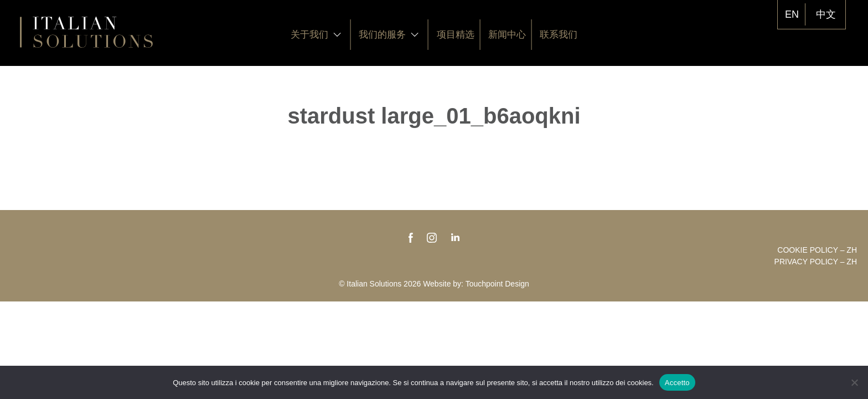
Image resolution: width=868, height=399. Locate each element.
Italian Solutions (86, 32)
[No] (854, 382)
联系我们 (559, 35)
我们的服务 (389, 35)
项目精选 (456, 35)
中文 (826, 14)
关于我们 (316, 35)
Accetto (677, 383)
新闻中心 (507, 35)
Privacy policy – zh (816, 262)
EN (792, 14)
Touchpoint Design (497, 284)
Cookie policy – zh (817, 250)
